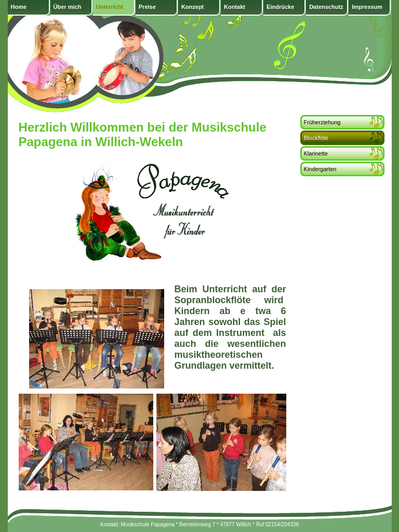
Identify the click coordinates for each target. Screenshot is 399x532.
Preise (147, 7)
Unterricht (110, 7)
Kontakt (235, 7)
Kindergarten (320, 169)
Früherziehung (322, 122)
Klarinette (316, 153)
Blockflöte (316, 138)
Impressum (367, 7)
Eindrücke (280, 7)
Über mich (68, 7)
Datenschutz (326, 7)
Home (19, 7)
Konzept (192, 7)
